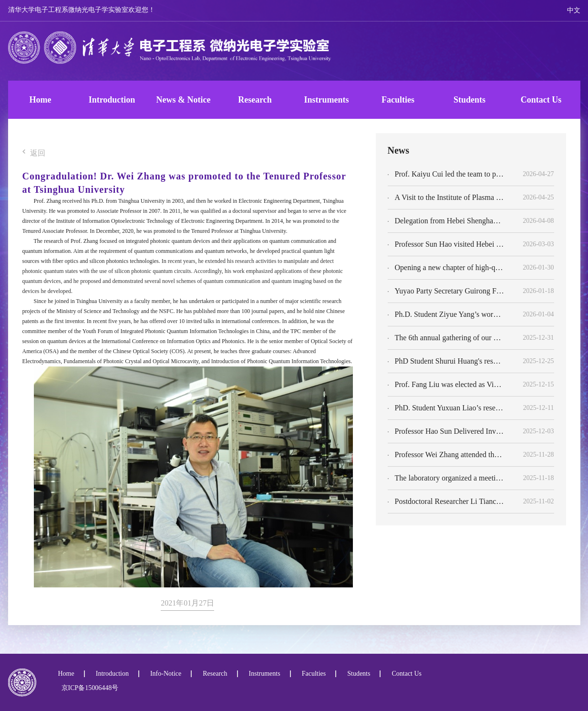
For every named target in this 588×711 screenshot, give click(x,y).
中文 (574, 10)
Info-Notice (166, 674)
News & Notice (184, 100)
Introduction (112, 100)
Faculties (398, 100)
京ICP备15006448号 (88, 688)
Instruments (326, 100)
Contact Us (541, 100)
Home (41, 100)
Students (469, 100)
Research (255, 100)
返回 (34, 153)
